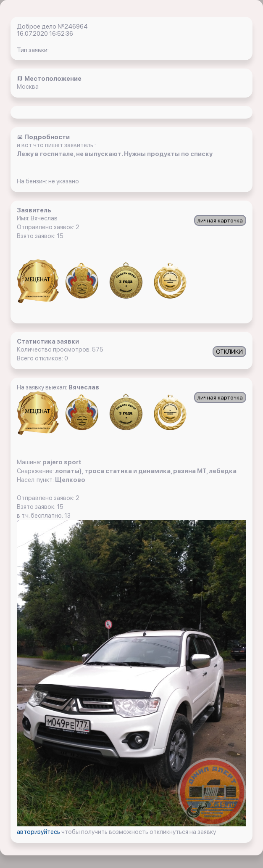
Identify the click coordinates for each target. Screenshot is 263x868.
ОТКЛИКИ (229, 352)
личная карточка (220, 220)
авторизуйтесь (39, 832)
